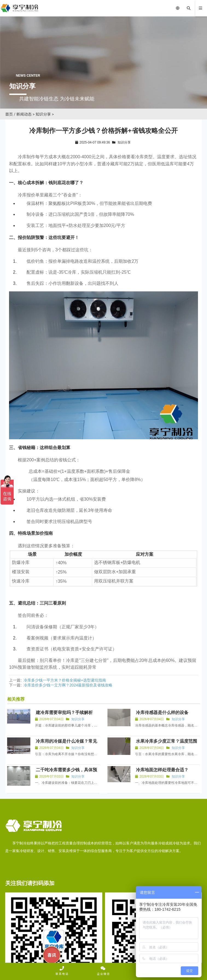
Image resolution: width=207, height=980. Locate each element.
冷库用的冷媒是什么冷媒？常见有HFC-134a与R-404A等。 (66, 744)
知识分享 (43, 114)
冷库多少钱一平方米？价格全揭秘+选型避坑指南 (65, 680)
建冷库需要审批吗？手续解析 (64, 712)
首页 (9, 114)
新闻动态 (24, 114)
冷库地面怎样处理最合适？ (162, 770)
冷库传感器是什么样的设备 (162, 712)
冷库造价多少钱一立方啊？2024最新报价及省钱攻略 (68, 685)
